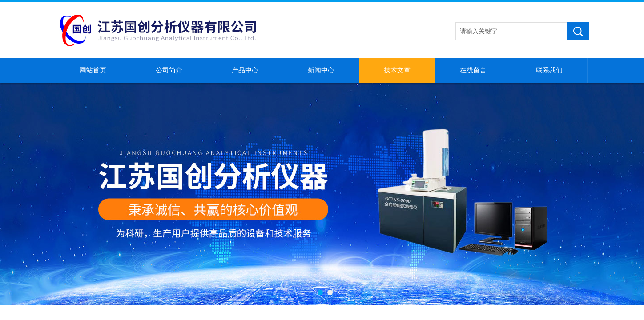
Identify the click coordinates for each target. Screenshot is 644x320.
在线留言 (473, 70)
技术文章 (397, 70)
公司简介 (169, 70)
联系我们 (549, 70)
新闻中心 (321, 70)
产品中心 (245, 70)
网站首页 (93, 70)
